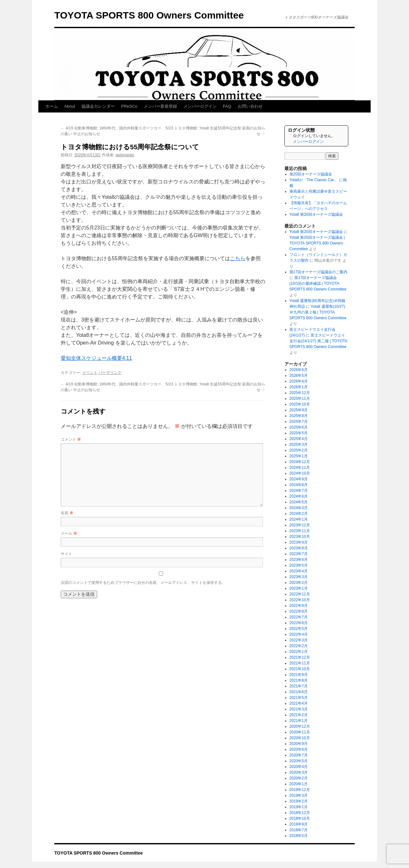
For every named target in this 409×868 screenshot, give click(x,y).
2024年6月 (299, 496)
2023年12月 (300, 525)
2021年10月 (300, 669)
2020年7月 (299, 755)
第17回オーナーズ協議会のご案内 (318, 272)
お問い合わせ (250, 106)
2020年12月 (300, 726)
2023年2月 (299, 583)
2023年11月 (300, 531)
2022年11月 (300, 594)
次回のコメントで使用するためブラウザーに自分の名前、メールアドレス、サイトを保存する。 (143, 583)
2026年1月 (299, 387)
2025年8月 (299, 416)
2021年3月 (299, 709)
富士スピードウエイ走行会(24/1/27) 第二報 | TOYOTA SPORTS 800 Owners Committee (318, 341)
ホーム (52, 106)
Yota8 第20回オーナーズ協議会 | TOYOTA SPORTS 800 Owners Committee (317, 243)
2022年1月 (299, 652)
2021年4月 (299, 703)
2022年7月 (299, 617)
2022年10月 (300, 600)
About (70, 106)
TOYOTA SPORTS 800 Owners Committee (149, 15)
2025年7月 (299, 422)
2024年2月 (299, 514)
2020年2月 (299, 778)
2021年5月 (299, 698)
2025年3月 (299, 445)
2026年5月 (299, 376)
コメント (71, 439)
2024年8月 (299, 485)
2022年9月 (299, 606)
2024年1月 (299, 519)
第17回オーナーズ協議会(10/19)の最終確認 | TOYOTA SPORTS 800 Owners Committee (318, 283)
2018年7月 (299, 830)
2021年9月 (299, 675)
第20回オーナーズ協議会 (311, 174)
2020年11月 (300, 732)
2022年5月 (299, 629)
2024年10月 (300, 473)
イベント (90, 373)
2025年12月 (300, 393)
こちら (238, 258)
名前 (67, 513)
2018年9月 (299, 824)
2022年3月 (299, 640)
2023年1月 (299, 588)
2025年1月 (299, 456)
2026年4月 (299, 381)
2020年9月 (299, 744)
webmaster (125, 155)
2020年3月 (299, 772)
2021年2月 (299, 715)
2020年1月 (299, 784)
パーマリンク (110, 373)
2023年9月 (299, 542)
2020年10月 (300, 738)
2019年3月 (299, 795)
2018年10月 (300, 818)
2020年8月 (299, 749)
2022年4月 (299, 634)
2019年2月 (299, 801)
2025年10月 (300, 404)
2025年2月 (299, 450)
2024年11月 (300, 468)
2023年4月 (299, 571)
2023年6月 (299, 560)
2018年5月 (299, 836)
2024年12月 (300, 462)
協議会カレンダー (98, 106)
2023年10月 (300, 537)
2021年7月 (299, 686)
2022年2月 (299, 646)
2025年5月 (299, 433)
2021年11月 (300, 663)
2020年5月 (299, 761)
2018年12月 (300, 813)
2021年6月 (299, 692)
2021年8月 (299, 680)
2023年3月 (299, 577)
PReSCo (129, 106)
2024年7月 (299, 491)
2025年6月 (299, 427)
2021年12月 (300, 657)
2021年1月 (299, 721)
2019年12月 (300, 790)
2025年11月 (300, 399)
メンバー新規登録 (160, 106)
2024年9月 (299, 479)
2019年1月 (299, 807)
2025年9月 (299, 410)
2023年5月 (299, 565)
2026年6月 (299, 370)
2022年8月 (299, 611)
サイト (66, 554)
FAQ (227, 106)
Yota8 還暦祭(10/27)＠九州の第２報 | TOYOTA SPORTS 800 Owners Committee (318, 312)
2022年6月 (299, 623)
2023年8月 (299, 548)
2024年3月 (299, 508)
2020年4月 (299, 767)
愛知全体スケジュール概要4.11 (96, 358)
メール (69, 533)
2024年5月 (299, 502)
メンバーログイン (200, 106)
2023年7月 (299, 554)
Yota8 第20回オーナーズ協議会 (316, 214)
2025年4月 (299, 439)
